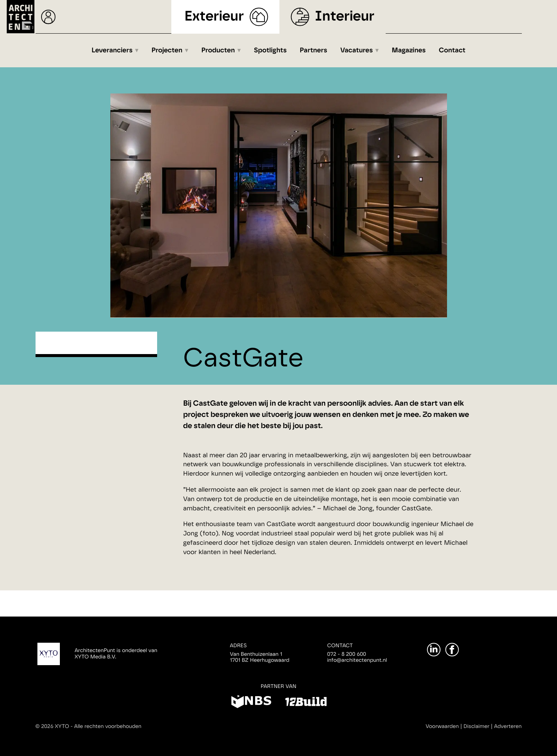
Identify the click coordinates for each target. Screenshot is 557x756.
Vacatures (357, 50)
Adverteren (508, 726)
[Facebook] (452, 650)
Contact (452, 50)
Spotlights (270, 50)
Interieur (345, 17)
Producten (218, 50)
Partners (313, 50)
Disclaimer (476, 726)
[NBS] (251, 703)
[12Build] (306, 703)
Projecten (167, 50)
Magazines (409, 50)
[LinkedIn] (434, 650)
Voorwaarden (442, 726)
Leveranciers (112, 50)
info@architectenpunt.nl (357, 660)
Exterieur (214, 17)
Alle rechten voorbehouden (108, 726)
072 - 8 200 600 (347, 654)
